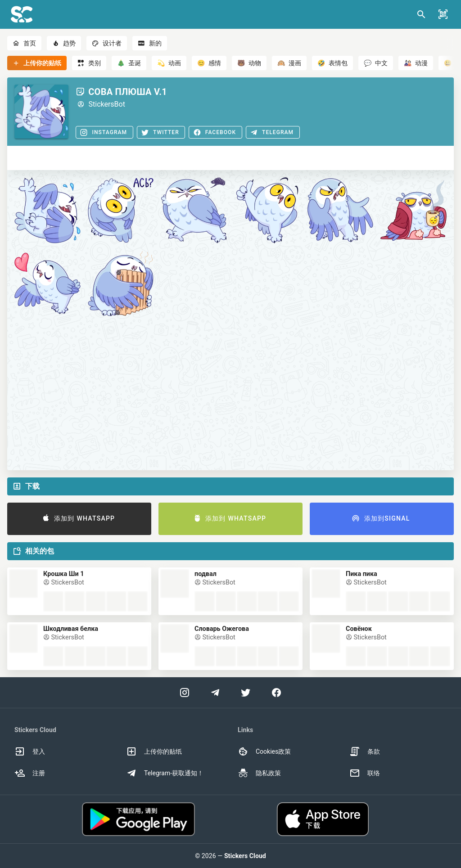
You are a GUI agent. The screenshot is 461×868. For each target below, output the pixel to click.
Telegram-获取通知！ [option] (165, 773)
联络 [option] (365, 773)
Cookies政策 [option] (264, 751)
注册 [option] (30, 773)
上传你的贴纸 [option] (154, 751)
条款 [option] (365, 751)
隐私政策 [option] (259, 773)
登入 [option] (30, 751)
